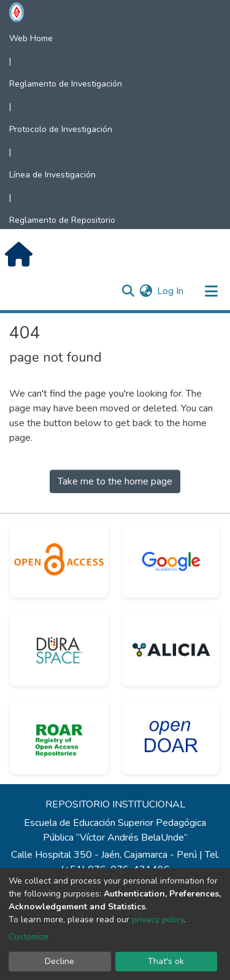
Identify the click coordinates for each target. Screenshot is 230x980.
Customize (29, 937)
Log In (171, 291)
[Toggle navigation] (211, 291)
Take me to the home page (115, 481)
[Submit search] (128, 291)
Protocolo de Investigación (61, 129)
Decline (59, 961)
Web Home (31, 38)
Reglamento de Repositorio (62, 220)
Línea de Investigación (52, 175)
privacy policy (158, 920)
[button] (146, 291)
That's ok (166, 961)
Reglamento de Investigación (66, 84)
